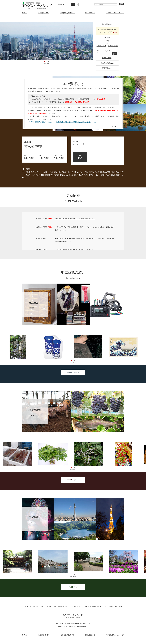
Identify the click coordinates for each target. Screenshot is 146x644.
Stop (48, 62)
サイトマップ (75, 606)
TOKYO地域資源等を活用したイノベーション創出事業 (103, 606)
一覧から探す (101, 46)
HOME (25, 13)
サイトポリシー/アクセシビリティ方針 (38, 606)
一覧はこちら (72, 372)
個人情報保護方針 (61, 606)
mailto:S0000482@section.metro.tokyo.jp (78, 623)
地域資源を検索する (67, 13)
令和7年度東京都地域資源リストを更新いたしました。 (75, 219)
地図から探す (113, 46)
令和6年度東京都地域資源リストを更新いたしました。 (75, 250)
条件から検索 (61, 157)
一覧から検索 (45, 157)
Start (45, 62)
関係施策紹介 (90, 13)
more (115, 126)
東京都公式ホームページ (115, 13)
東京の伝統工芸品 (107, 63)
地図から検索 (30, 157)
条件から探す (107, 58)
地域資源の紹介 (44, 13)
